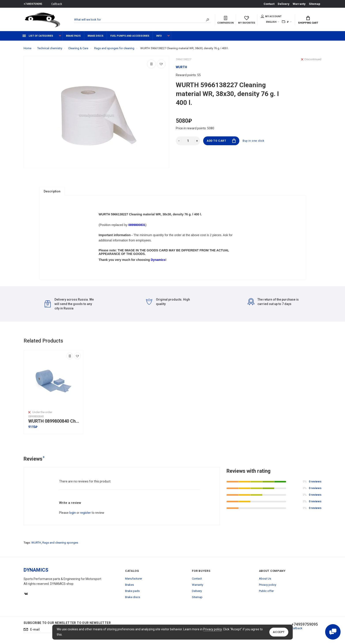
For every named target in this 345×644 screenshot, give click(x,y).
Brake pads (73, 36)
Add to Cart (221, 141)
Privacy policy (212, 629)
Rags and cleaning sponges (60, 543)
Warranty (299, 4)
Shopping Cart (308, 20)
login (73, 513)
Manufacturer (134, 579)
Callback (57, 4)
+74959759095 (33, 4)
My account (271, 16)
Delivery (284, 4)
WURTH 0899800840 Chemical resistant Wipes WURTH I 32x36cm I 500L (54, 421)
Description (52, 191)
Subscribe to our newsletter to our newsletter (67, 623)
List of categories (38, 36)
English (271, 22)
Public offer (266, 591)
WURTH (36, 543)
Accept (279, 632)
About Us (265, 579)
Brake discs (96, 36)
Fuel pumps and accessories (130, 36)
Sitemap (315, 4)
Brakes (129, 585)
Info (159, 36)
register (85, 513)
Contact (269, 4)
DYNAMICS (36, 570)
